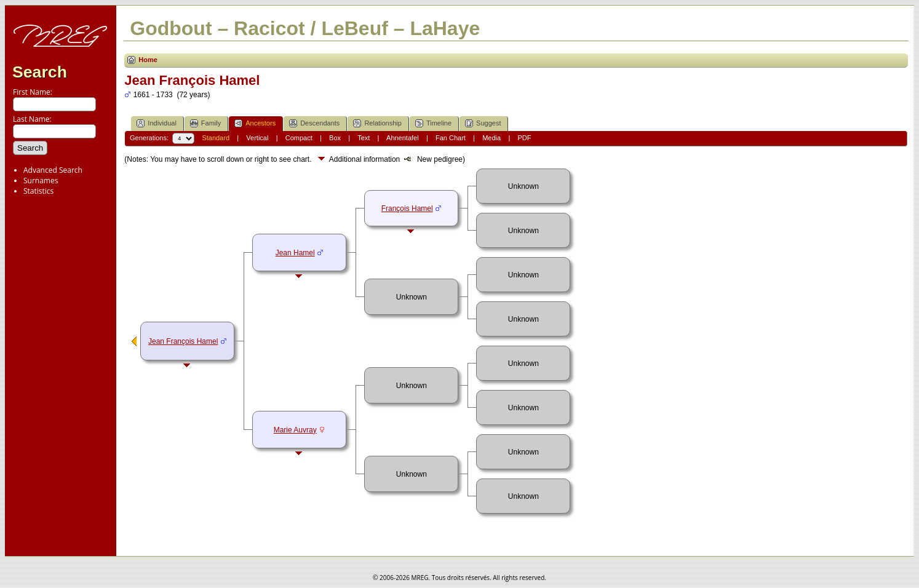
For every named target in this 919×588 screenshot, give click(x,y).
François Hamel (407, 209)
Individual (156, 123)
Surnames (41, 181)
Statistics (38, 191)
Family (205, 123)
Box (335, 138)
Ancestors (255, 123)
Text (364, 138)
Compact (299, 138)
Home (148, 60)
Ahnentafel (403, 138)
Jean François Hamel (183, 341)
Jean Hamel (295, 253)
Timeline (433, 123)
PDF (524, 138)
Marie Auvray (295, 430)
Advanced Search (53, 170)
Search (40, 72)
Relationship (377, 123)
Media (491, 138)
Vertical (257, 138)
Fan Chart (451, 138)
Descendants (314, 123)
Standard (216, 138)
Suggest (483, 123)
